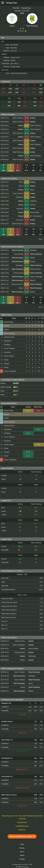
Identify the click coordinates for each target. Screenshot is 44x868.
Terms (22, 852)
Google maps (15, 67)
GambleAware (22, 822)
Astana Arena (15, 57)
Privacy (22, 848)
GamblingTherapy (22, 826)
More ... (41, 239)
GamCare (22, 830)
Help (22, 844)
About (22, 855)
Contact (22, 859)
